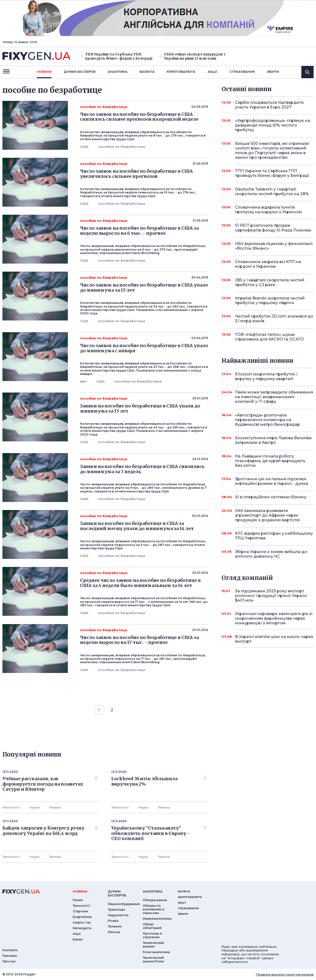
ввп (83, 381)
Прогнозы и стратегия (152, 935)
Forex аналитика (156, 952)
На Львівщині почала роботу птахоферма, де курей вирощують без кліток (270, 461)
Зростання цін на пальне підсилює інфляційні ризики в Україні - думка (272, 482)
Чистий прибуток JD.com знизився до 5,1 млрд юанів (274, 319)
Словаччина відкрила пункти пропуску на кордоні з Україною (269, 210)
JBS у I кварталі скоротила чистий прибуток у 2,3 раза (270, 283)
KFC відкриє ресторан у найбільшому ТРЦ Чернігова (274, 536)
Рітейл (113, 921)
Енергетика (82, 917)
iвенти (273, 72)
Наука (34, 807)
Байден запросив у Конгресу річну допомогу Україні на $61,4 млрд (50, 831)
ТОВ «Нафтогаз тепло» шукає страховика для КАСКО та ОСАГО (269, 337)
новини (44, 72)
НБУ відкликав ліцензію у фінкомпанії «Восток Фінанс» (274, 246)
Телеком (115, 926)
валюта (147, 72)
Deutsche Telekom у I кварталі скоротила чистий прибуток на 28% (272, 192)
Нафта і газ (82, 922)
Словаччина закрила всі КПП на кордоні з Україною (268, 264)
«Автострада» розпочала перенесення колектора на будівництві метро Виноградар (268, 420)
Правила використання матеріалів (285, 974)
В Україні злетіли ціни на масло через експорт (274, 639)
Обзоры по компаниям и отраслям (154, 909)
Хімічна (114, 932)
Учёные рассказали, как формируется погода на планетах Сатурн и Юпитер (50, 784)
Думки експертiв (80, 72)
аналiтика (153, 891)
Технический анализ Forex (153, 959)
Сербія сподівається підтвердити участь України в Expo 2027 (269, 105)
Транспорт (117, 910)
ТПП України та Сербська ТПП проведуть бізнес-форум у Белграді (117, 56)
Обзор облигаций (152, 926)
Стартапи (80, 911)
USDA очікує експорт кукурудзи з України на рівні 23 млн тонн (193, 56)
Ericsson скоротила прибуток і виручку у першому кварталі (268, 377)
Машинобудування (124, 904)
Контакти (10, 950)
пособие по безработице (122, 147)
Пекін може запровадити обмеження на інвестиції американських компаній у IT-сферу (274, 397)
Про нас (9, 961)
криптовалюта (181, 72)
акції (213, 72)
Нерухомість (118, 915)
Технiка (55, 807)
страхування (242, 72)
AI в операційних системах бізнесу (271, 499)
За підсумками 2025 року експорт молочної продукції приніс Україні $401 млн (271, 596)
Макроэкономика (157, 919)
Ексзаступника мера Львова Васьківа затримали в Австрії (273, 441)
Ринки (78, 900)
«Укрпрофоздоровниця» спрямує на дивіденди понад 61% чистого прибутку (273, 125)
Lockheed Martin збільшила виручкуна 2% (159, 781)
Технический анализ (153, 945)
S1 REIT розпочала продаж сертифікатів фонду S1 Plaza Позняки (273, 228)
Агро (77, 934)
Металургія (82, 928)
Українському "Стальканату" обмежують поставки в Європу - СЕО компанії (159, 833)
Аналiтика (117, 72)
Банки (78, 939)
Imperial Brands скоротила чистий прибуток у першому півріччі (270, 301)
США (84, 147)
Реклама (10, 956)
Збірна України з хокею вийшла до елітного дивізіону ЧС (271, 554)
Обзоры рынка (155, 900)
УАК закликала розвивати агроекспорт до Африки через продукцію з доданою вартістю (268, 515)
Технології (11, 807)
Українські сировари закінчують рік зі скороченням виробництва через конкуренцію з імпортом (274, 618)
